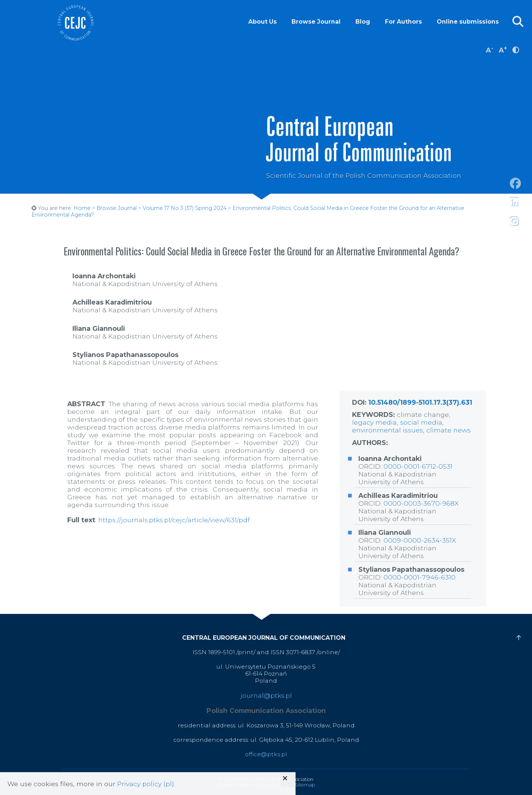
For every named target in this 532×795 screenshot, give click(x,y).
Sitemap (305, 785)
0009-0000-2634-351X (420, 540)
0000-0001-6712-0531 (418, 466)
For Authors (403, 22)
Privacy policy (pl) (146, 784)
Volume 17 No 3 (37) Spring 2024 (185, 208)
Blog (363, 22)
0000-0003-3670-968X (421, 503)
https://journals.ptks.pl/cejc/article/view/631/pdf (174, 520)
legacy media (374, 422)
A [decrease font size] (490, 49)
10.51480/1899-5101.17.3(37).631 (420, 402)
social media (421, 422)
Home (82, 208)
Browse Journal (316, 22)
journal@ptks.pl (266, 695)
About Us (262, 22)
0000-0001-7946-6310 (420, 577)
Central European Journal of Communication (75, 23)
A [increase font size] (503, 49)
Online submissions (468, 22)
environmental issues (388, 430)
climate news (449, 430)
